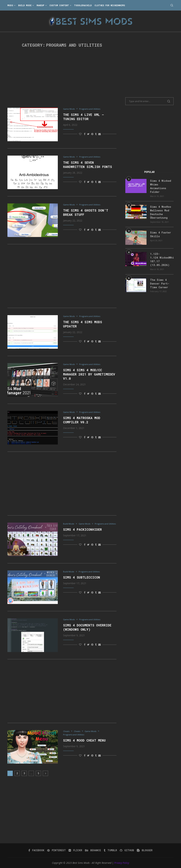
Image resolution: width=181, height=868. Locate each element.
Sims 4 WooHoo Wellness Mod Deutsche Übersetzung (160, 211)
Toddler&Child (83, 5)
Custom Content (59, 5)
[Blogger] (144, 850)
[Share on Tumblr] (96, 134)
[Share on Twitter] (88, 134)
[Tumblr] (110, 850)
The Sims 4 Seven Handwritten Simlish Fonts (87, 165)
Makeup (40, 5)
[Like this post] (80, 134)
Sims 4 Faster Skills (160, 232)
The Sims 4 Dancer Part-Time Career (159, 280)
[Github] (126, 850)
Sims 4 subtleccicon (82, 578)
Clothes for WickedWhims (110, 5)
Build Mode (25, 5)
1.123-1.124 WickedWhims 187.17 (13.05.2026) (162, 257)
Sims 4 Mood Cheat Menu (84, 741)
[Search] (172, 5)
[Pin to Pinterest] (92, 134)
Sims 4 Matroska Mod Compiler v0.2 (82, 420)
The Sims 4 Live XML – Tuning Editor (84, 117)
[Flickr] (76, 850)
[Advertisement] (62, 78)
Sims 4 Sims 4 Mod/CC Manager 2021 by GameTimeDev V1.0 (89, 374)
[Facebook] (37, 850)
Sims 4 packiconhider (82, 533)
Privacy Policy (122, 863)
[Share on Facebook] (85, 134)
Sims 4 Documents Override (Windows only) (87, 628)
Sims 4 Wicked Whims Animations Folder (160, 186)
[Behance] (93, 850)
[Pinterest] (57, 850)
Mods (10, 5)
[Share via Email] (100, 134)
